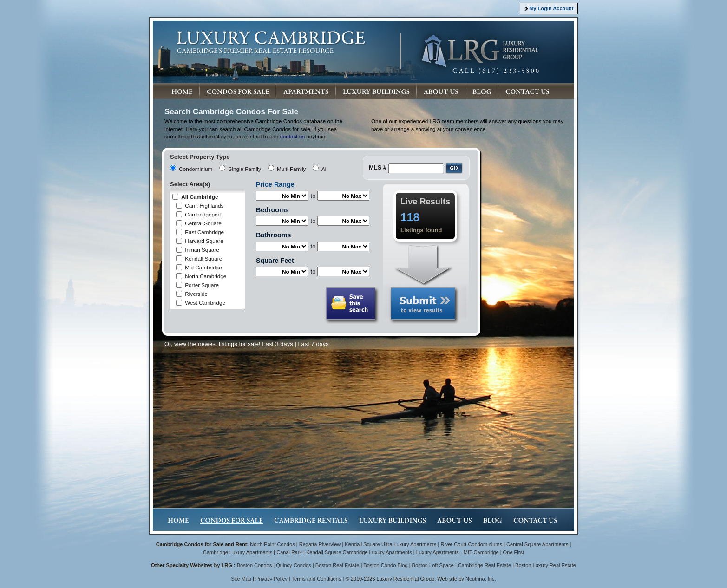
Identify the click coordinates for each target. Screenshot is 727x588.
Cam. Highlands (204, 206)
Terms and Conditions (317, 579)
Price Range (275, 184)
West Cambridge (205, 303)
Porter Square (202, 285)
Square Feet (275, 261)
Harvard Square (204, 241)
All (324, 169)
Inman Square (202, 250)
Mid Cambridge (203, 267)
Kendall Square (203, 258)
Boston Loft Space (433, 565)
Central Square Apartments (537, 544)
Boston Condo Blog (385, 565)
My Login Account (551, 8)
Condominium (196, 169)
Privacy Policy (272, 579)
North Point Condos (272, 544)
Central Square (203, 223)
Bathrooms (273, 235)
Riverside (196, 294)
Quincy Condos (294, 565)
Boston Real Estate (337, 565)
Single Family (245, 169)
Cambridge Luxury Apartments (238, 552)
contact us (292, 136)
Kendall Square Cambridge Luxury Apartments (360, 552)
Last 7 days (313, 344)
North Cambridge (206, 276)
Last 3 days (278, 344)
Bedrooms (272, 210)
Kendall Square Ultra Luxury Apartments (390, 544)
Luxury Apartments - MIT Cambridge (458, 552)
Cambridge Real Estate (485, 565)
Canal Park (289, 552)
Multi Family (291, 169)
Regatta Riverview (320, 544)
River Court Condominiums (471, 544)
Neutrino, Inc (480, 579)
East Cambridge (204, 232)
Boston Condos (255, 565)
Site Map (241, 579)
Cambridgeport (203, 214)
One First (514, 552)
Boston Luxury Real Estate (546, 565)
